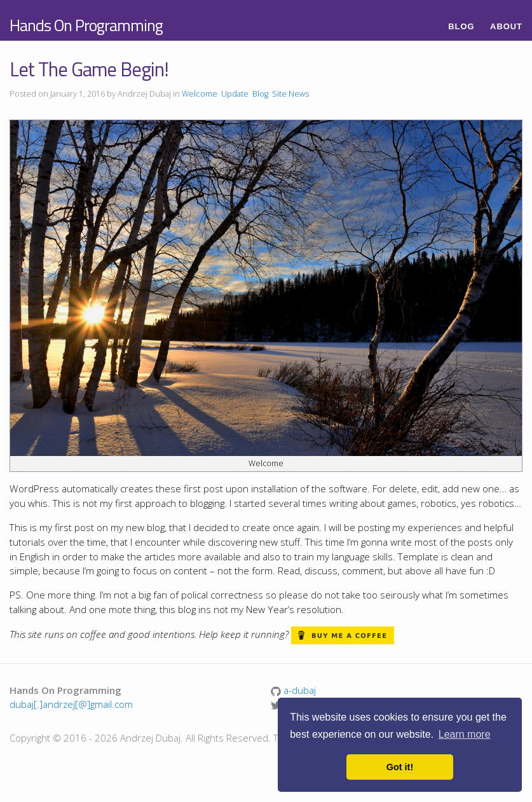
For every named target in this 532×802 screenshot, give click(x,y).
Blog (461, 26)
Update (235, 94)
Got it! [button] (400, 767)
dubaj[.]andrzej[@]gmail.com (71, 704)
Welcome (200, 94)
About (506, 26)
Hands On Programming (86, 25)
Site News (290, 94)
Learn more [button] (465, 734)
